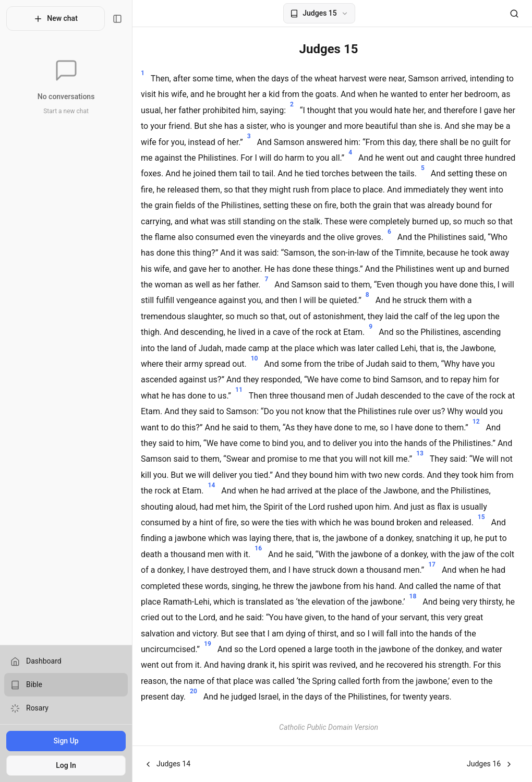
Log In (62, 765)
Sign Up (62, 741)
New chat (52, 19)
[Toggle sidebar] (110, 19)
